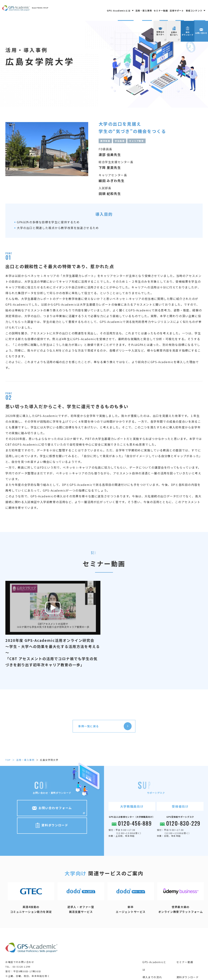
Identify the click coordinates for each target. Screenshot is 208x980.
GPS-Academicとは (154, 966)
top (8, 760)
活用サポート (177, 10)
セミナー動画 (161, 10)
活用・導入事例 (144, 10)
